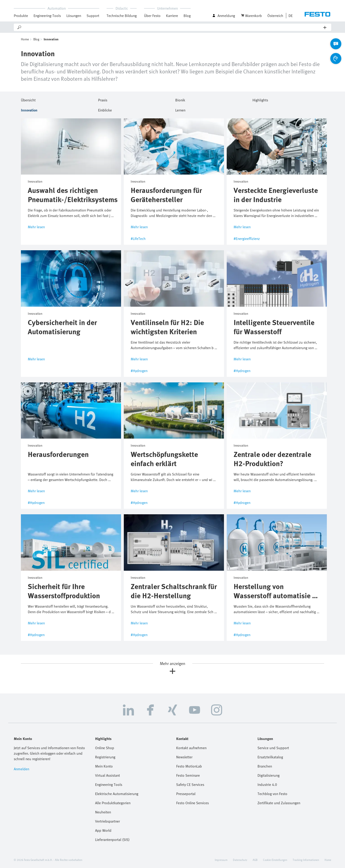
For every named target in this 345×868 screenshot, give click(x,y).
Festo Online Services (192, 803)
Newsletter (184, 757)
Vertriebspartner (107, 821)
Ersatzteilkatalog (270, 757)
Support (93, 16)
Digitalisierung (269, 775)
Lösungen (74, 16)
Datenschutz (240, 860)
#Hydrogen (139, 371)
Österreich (275, 16)
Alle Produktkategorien (113, 803)
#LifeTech (138, 239)
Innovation (29, 109)
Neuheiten (103, 812)
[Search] (173, 27)
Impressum (221, 860)
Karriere (172, 16)
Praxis (103, 99)
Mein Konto (104, 766)
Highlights (260, 99)
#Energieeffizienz (247, 239)
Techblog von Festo (272, 794)
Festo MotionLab (189, 766)
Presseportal (186, 794)
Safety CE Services (190, 785)
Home (25, 39)
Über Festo (152, 16)
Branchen (265, 766)
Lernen (180, 109)
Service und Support (273, 748)
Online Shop (105, 748)
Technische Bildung (122, 16)
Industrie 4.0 (267, 785)
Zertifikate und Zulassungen (279, 803)
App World (103, 830)
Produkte (21, 16)
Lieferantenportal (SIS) (112, 840)
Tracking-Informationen (306, 860)
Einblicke (105, 109)
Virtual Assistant (107, 775)
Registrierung (105, 757)
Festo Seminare (188, 775)
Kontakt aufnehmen (191, 748)
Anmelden (21, 769)
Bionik (180, 99)
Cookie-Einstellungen (275, 860)
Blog (187, 16)
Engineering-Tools (47, 16)
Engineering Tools (109, 785)
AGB (255, 860)
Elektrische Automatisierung (117, 794)
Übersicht (28, 99)
